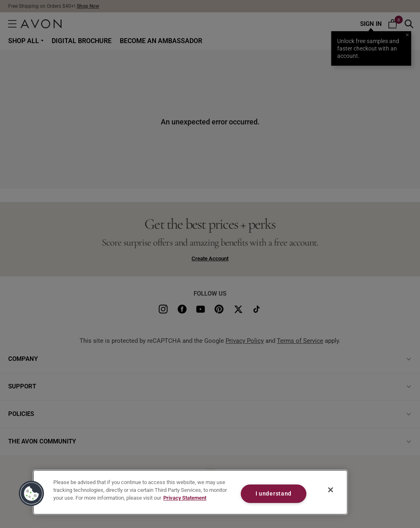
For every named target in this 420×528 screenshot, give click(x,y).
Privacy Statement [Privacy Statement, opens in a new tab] (185, 498)
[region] (190, 492)
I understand (274, 494)
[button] (32, 494)
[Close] (331, 490)
